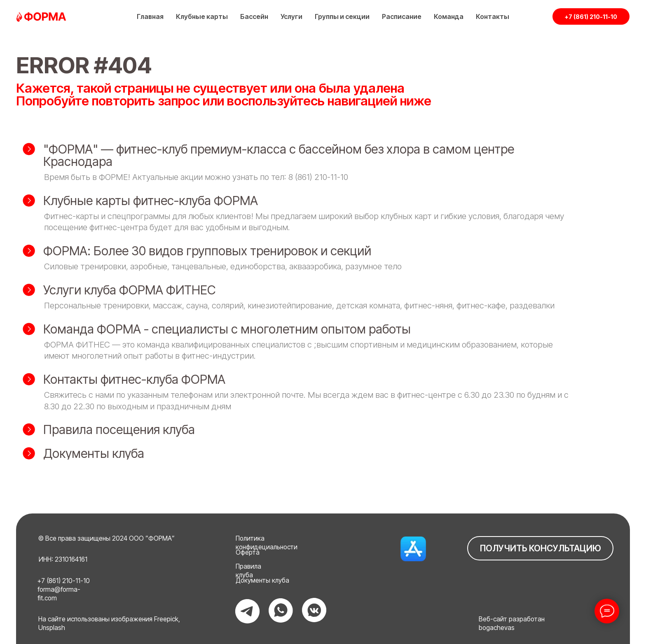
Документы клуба (262, 580)
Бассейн (254, 16)
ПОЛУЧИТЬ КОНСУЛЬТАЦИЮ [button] (541, 548)
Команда (449, 16)
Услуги (291, 16)
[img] (413, 549)
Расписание (402, 16)
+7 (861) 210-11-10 (591, 17)
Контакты (493, 16)
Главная (150, 16)
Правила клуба (248, 571)
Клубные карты (202, 16)
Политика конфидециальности (267, 543)
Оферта (248, 552)
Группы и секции (342, 16)
